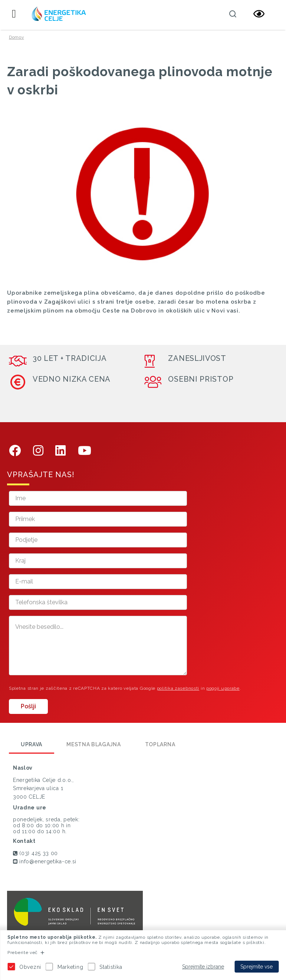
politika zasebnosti (178, 688)
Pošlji (28, 706)
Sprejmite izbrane (203, 967)
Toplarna (160, 744)
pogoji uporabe (223, 688)
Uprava (32, 744)
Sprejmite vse (257, 967)
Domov (17, 37)
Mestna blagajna (94, 744)
